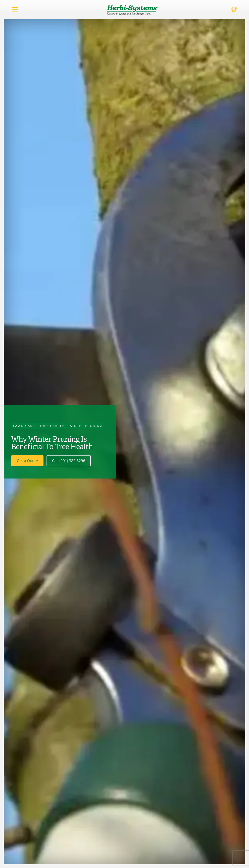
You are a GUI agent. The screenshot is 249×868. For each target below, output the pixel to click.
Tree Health (52, 426)
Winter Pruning (86, 426)
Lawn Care (24, 426)
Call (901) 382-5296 (69, 461)
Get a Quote (27, 461)
